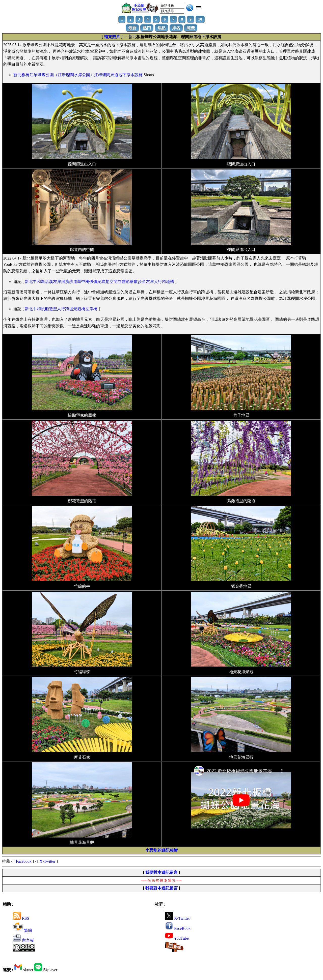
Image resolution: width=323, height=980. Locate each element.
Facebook (24, 861)
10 (200, 19)
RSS (21, 918)
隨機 (191, 28)
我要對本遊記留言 (161, 872)
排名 (176, 28)
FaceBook (178, 928)
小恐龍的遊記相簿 (161, 850)
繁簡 (22, 930)
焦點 (161, 28)
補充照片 (112, 37)
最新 (132, 28)
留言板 (23, 940)
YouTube (177, 938)
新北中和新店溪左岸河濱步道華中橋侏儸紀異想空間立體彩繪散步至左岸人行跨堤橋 (99, 282)
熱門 (147, 28)
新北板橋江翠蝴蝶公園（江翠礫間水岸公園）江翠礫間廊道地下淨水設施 (78, 75)
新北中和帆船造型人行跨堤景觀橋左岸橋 (61, 309)
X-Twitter (48, 861)
